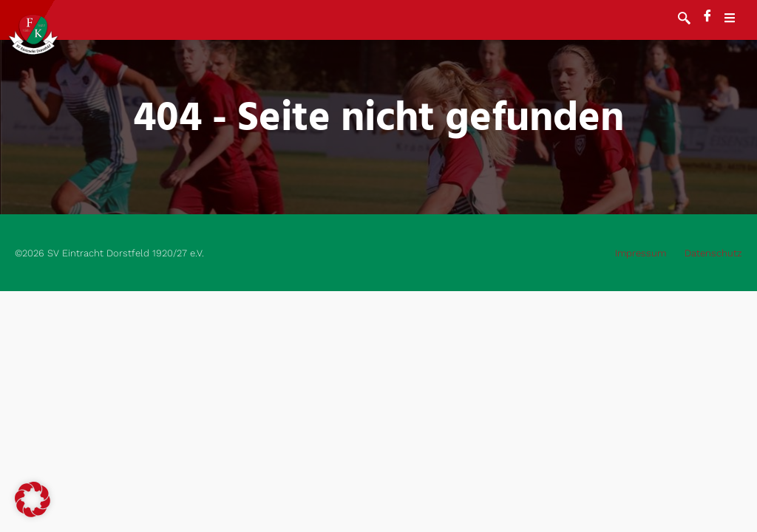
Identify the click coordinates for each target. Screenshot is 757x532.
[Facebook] (707, 17)
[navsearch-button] (684, 20)
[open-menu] (737, 20)
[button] (33, 499)
